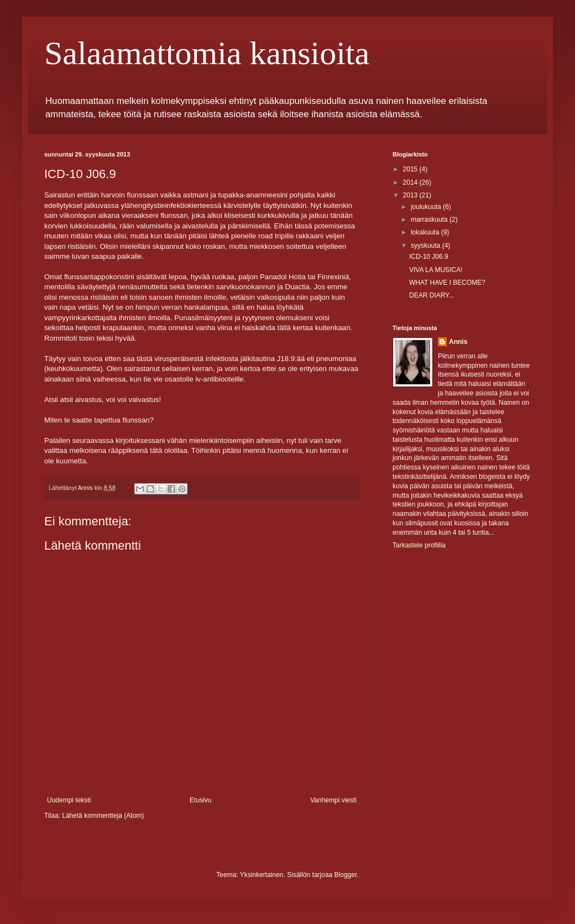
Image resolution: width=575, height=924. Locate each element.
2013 (411, 195)
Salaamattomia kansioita (207, 53)
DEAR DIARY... (432, 295)
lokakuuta (426, 232)
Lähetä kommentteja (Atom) (103, 816)
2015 (411, 169)
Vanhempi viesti (333, 800)
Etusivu (200, 800)
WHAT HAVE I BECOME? (447, 283)
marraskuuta (430, 220)
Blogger (346, 875)
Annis (458, 342)
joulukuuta (427, 207)
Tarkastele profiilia (419, 545)
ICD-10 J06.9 (429, 257)
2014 (411, 182)
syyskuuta (427, 246)
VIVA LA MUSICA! (436, 270)
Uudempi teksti (69, 800)
